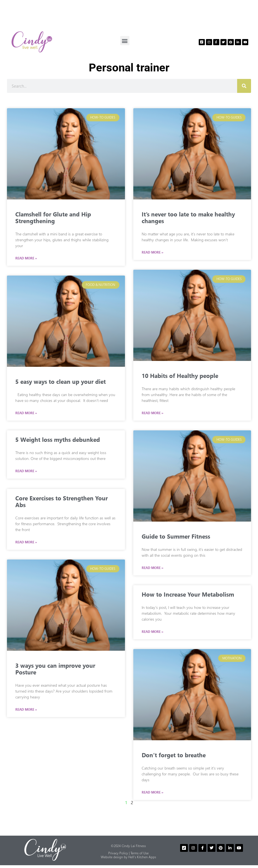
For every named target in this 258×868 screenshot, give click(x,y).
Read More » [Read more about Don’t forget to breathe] (153, 792)
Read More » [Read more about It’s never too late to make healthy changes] (153, 252)
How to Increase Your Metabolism (188, 594)
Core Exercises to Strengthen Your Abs (62, 501)
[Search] (244, 86)
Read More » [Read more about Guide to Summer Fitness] (153, 568)
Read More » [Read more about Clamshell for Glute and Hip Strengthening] (26, 258)
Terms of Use (140, 853)
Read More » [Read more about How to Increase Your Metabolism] (153, 632)
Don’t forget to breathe (174, 755)
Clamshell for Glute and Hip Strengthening (53, 217)
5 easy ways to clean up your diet (61, 381)
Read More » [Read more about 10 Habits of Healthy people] (153, 413)
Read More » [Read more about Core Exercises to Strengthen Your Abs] (26, 542)
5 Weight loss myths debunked (58, 439)
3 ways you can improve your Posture (55, 668)
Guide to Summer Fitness (176, 536)
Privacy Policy (118, 853)
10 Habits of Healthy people (180, 375)
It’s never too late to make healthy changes (188, 217)
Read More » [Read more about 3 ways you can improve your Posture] (26, 709)
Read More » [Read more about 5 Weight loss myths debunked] (26, 471)
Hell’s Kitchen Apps (142, 857)
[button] (125, 41)
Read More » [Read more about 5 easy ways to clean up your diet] (26, 413)
